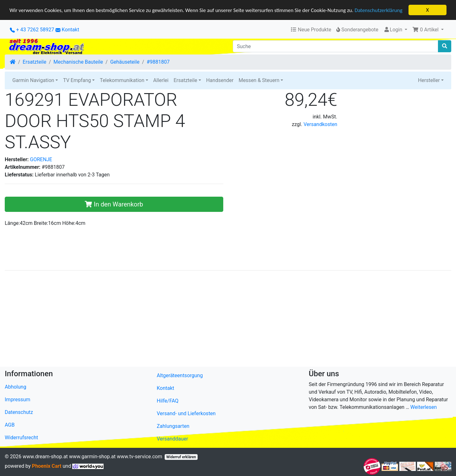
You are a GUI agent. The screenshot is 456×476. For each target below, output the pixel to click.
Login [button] (393, 30)
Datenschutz (19, 412)
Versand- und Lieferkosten (186, 413)
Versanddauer (172, 438)
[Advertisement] (195, 320)
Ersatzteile (35, 62)
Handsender (220, 80)
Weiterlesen (424, 407)
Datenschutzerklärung (379, 10)
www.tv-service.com (139, 456)
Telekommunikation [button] (122, 80)
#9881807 (158, 62)
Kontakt (70, 30)
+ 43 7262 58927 (32, 30)
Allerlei (161, 80)
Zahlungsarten (173, 426)
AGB (10, 425)
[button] (428, 30)
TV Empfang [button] (77, 80)
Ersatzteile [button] (185, 80)
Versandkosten (320, 124)
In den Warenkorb (114, 204)
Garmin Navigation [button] (33, 80)
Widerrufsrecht (21, 438)
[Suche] (336, 46)
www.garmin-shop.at (92, 456)
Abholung (16, 387)
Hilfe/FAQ (168, 400)
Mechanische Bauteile (78, 62)
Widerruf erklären (181, 457)
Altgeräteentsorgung (180, 375)
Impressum (18, 400)
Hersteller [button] (429, 80)
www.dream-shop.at (45, 456)
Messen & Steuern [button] (259, 80)
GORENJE (41, 159)
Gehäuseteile (125, 62)
